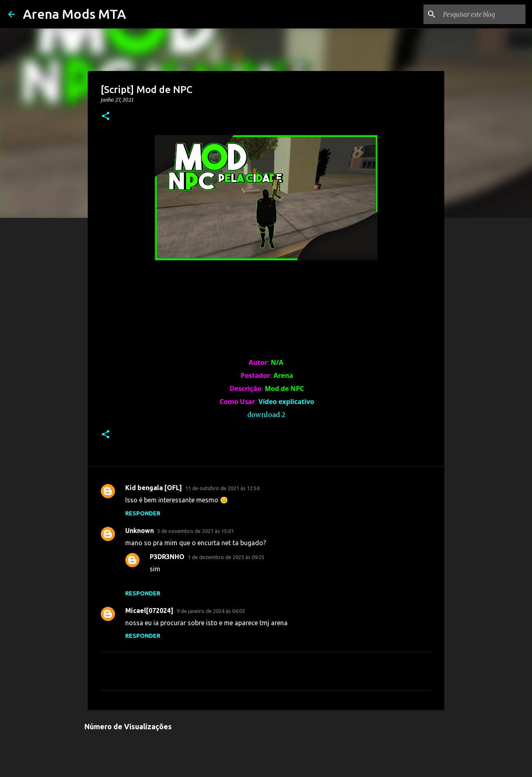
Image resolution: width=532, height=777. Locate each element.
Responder (143, 513)
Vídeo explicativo (286, 402)
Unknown (140, 531)
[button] (106, 117)
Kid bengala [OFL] (154, 488)
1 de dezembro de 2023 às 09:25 (226, 557)
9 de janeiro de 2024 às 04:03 (211, 611)
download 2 (266, 415)
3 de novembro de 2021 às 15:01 (195, 531)
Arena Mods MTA (74, 14)
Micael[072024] (149, 610)
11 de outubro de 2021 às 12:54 (222, 488)
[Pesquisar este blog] (483, 14)
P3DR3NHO (167, 557)
